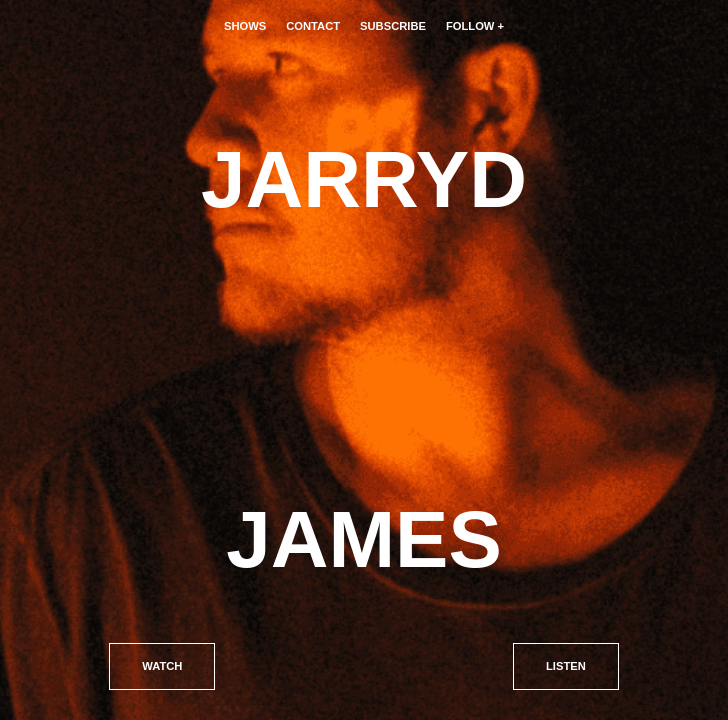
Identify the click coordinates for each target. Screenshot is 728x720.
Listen (566, 666)
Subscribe (393, 26)
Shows (245, 26)
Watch (162, 666)
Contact (313, 26)
